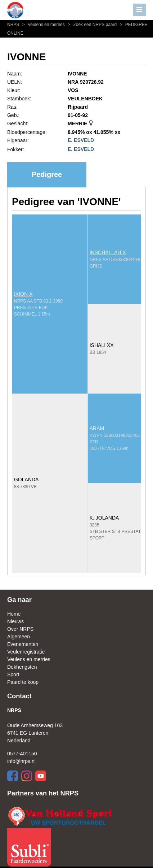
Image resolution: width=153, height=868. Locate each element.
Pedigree (47, 174)
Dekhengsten (22, 667)
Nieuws (15, 621)
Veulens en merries (43, 25)
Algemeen (19, 637)
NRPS (14, 25)
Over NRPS (20, 629)
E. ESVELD (81, 140)
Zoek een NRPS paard (92, 25)
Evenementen (23, 644)
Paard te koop (23, 682)
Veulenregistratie (26, 652)
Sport (13, 674)
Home (14, 614)
